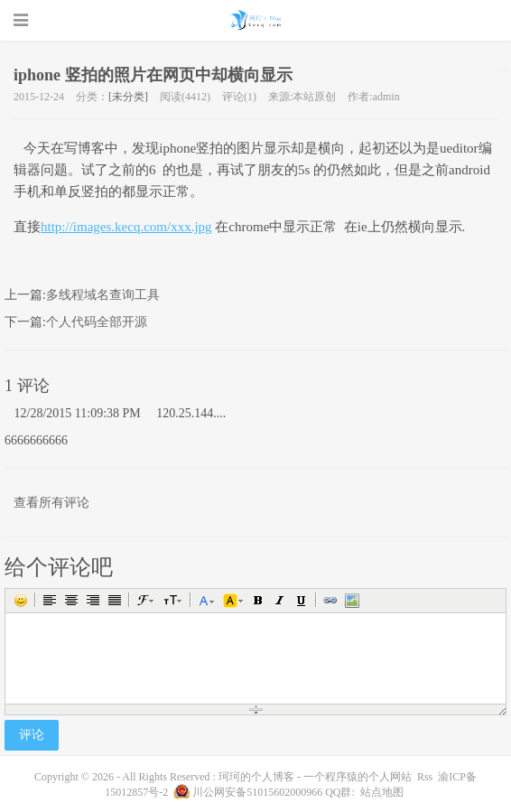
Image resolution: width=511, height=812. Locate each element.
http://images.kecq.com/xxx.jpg (126, 227)
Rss (425, 777)
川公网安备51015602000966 (257, 792)
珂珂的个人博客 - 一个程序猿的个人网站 (255, 20)
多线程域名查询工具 (103, 295)
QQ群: (340, 792)
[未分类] (128, 97)
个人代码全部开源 (97, 322)
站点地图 (382, 792)
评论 (32, 735)
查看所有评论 (51, 503)
